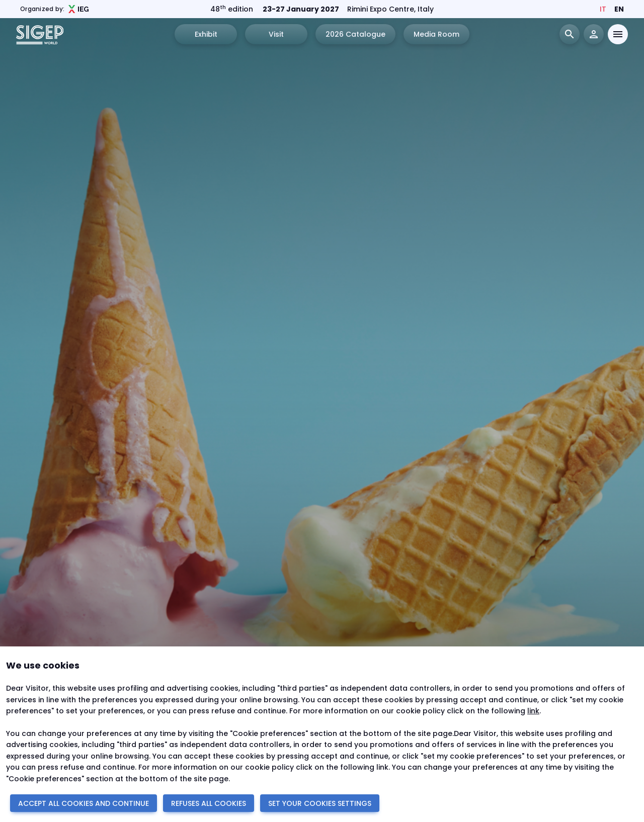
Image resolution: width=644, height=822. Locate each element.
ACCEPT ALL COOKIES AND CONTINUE (84, 803)
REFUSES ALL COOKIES (209, 803)
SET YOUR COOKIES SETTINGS (320, 803)
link (533, 711)
